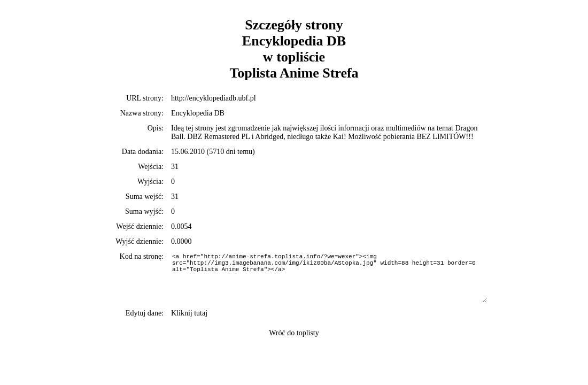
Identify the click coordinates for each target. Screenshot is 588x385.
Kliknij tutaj (189, 313)
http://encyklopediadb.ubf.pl (214, 98)
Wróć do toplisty (294, 333)
